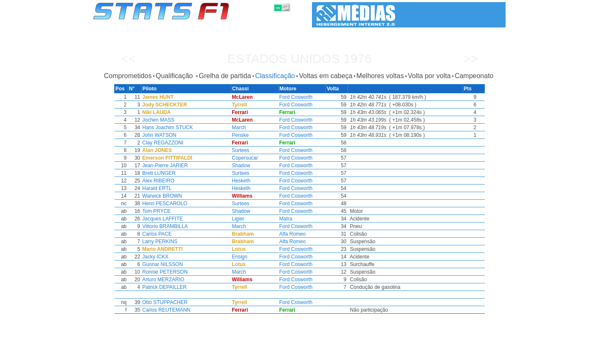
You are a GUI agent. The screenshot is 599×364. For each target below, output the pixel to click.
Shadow (240, 166)
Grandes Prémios (202, 356)
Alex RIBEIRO (157, 181)
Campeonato (474, 76)
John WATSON (158, 135)
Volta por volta (429, 76)
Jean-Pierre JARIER (164, 166)
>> (471, 58)
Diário (410, 356)
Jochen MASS (157, 120)
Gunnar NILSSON (161, 264)
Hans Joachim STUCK (166, 128)
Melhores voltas (380, 76)
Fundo (463, 356)
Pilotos (239, 356)
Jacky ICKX (154, 257)
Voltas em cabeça (325, 76)
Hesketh (241, 181)
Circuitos (384, 356)
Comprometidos (128, 76)
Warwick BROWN (161, 196)
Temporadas (158, 356)
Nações (356, 356)
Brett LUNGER (157, 173)
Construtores (272, 356)
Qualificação (175, 76)
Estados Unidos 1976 (299, 58)
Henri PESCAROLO (163, 204)
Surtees (240, 150)
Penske (240, 135)
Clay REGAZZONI (161, 143)
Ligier (237, 219)
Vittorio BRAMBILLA (164, 226)
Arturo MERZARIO (162, 280)
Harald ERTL (155, 188)
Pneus (331, 356)
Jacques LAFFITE (161, 219)
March (238, 128)
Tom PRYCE (155, 211)
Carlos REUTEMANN (165, 310)
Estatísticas (121, 356)
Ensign (239, 257)
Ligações (436, 356)
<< (128, 58)
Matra (286, 219)
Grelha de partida (225, 76)
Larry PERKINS (158, 242)
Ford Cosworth (296, 97)
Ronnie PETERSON (163, 272)
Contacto (490, 356)
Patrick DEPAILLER (163, 287)
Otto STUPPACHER (163, 302)
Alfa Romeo (293, 234)
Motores (305, 356)
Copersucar (244, 158)
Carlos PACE (156, 234)
